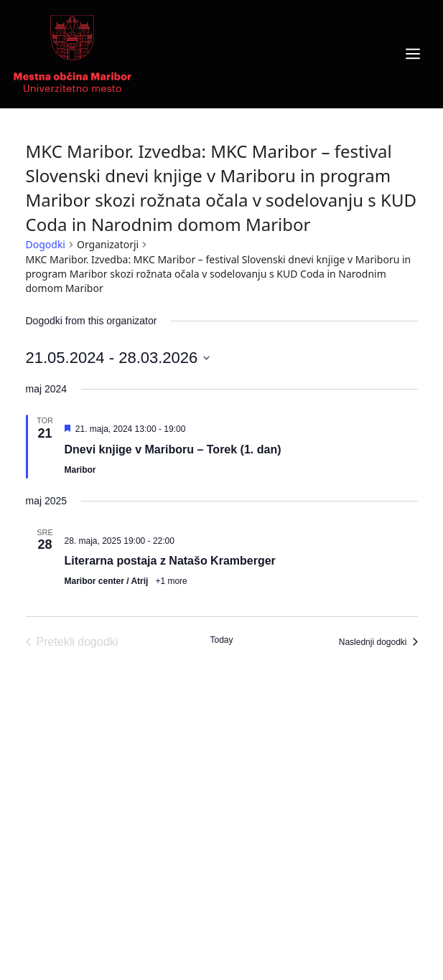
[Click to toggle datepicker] (118, 358)
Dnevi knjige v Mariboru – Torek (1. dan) (173, 449)
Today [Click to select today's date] (221, 640)
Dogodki (46, 244)
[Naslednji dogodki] (378, 642)
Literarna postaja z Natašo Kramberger (170, 561)
